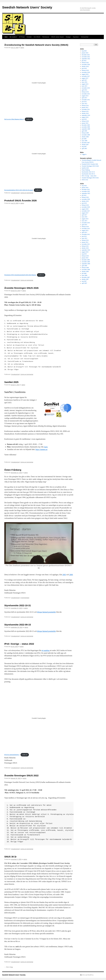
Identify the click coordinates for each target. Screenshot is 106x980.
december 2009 (86, 125)
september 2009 (86, 129)
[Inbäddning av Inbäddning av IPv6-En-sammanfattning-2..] (39, 718)
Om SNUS (37, 37)
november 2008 (86, 135)
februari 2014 (85, 92)
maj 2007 (84, 147)
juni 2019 (84, 68)
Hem (6, 37)
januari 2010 (85, 123)
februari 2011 (85, 111)
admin (22, 48)
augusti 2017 (85, 78)
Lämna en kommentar (27, 193)
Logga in (84, 154)
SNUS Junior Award (57, 37)
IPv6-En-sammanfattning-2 (12, 755)
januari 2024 (85, 53)
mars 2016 (84, 82)
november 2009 (86, 127)
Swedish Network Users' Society (27, 7)
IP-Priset (22, 37)
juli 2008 (84, 139)
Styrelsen (76, 37)
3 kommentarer (25, 598)
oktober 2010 (85, 113)
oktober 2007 (85, 145)
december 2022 (86, 55)
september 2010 (86, 115)
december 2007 (86, 143)
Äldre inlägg (9, 967)
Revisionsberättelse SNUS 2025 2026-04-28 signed (19, 190)
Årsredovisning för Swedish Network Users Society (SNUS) (36, 45)
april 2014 (84, 90)
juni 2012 (84, 102)
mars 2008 (84, 141)
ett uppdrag (46, 650)
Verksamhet (85, 37)
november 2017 (86, 76)
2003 (64, 575)
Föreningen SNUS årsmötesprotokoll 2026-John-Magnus (20, 275)
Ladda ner (29, 119)
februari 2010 (85, 121)
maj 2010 (84, 119)
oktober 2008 (85, 137)
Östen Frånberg (13, 470)
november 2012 (86, 100)
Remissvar (46, 37)
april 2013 (84, 98)
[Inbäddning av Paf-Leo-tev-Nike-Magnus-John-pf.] (39, 83)
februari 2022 (85, 63)
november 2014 (86, 88)
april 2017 (84, 80)
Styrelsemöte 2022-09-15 (18, 625)
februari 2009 (85, 133)
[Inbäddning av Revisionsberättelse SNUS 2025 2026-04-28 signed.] (39, 154)
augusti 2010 (85, 117)
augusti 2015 (85, 84)
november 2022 (86, 57)
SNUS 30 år (10, 857)
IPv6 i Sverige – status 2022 (19, 644)
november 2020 (86, 65)
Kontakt (29, 37)
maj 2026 (84, 51)
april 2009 (84, 131)
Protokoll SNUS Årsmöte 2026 (20, 201)
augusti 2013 (85, 96)
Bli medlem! (13, 37)
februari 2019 (85, 70)
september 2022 (86, 59)
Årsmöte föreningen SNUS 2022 (21, 775)
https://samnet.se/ (42, 449)
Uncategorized (15, 193)
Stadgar (68, 37)
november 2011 (86, 109)
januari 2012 (85, 107)
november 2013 (86, 94)
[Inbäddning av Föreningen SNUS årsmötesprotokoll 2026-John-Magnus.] (39, 238)
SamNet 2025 (11, 382)
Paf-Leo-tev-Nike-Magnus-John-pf (14, 119)
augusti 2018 (85, 74)
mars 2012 (84, 104)
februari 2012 (85, 106)
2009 (71, 575)
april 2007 (84, 148)
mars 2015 (84, 86)
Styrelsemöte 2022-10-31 (18, 605)
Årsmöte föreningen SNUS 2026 (21, 288)
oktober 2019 (85, 66)
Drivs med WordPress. (88, 975)
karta (46, 447)
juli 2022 (84, 61)
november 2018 (86, 72)
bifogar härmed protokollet (46, 612)
